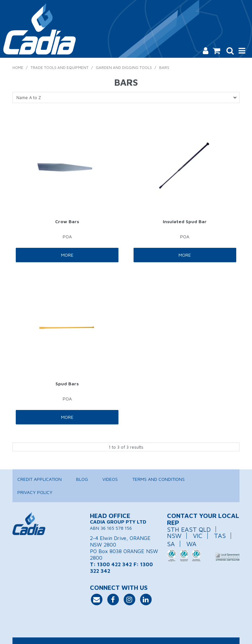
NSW (174, 536)
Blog (82, 479)
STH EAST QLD (189, 529)
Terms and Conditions (158, 479)
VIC (198, 536)
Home (18, 67)
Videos (110, 479)
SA (171, 544)
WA (191, 544)
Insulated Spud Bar (185, 221)
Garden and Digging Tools (124, 67)
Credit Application (40, 479)
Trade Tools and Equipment (60, 67)
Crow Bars (67, 221)
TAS (220, 536)
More (67, 255)
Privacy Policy (35, 492)
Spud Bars (67, 384)
